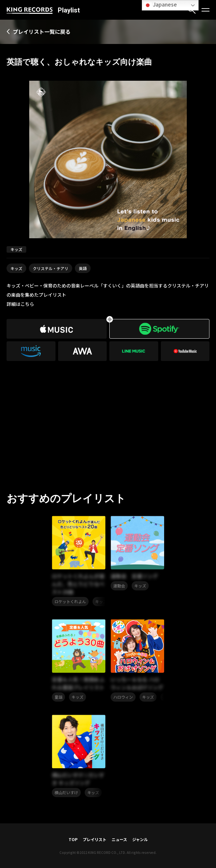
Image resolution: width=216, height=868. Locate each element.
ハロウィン (123, 697)
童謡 (58, 697)
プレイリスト (95, 839)
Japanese (160, 5)
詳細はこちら (20, 304)
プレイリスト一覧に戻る (42, 32)
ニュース (119, 839)
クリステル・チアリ (51, 268)
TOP (73, 839)
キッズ (16, 268)
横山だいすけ (66, 792)
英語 (83, 268)
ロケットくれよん (70, 601)
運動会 (119, 586)
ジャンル (140, 839)
